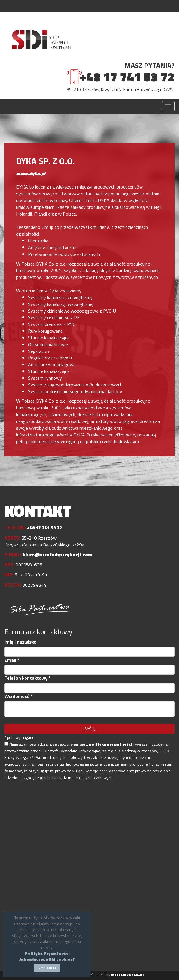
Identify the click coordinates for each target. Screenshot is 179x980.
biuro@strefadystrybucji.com (57, 555)
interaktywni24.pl (127, 975)
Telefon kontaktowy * (28, 678)
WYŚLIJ (89, 729)
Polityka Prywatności (47, 953)
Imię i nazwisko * (22, 642)
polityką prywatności (111, 744)
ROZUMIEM (47, 968)
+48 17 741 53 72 (127, 77)
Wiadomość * (18, 696)
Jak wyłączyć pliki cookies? (47, 959)
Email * (12, 660)
